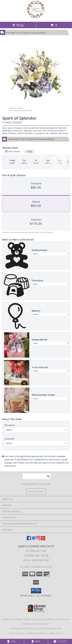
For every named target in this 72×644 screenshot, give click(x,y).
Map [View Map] (36, 641)
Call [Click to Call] (12, 641)
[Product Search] (37, 476)
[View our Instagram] (38, 539)
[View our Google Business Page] (34, 539)
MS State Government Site (48, 629)
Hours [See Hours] (60, 641)
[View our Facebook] (29, 539)
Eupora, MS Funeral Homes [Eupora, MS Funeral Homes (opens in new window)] (16, 619)
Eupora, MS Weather (21, 629)
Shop (18, 25)
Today (29, 151)
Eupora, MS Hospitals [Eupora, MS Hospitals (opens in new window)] (44, 619)
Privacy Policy (17, 633)
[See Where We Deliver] (36, 491)
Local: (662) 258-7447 (36, 560)
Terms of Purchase (37, 633)
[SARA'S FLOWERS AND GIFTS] (36, 18)
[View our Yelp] (43, 539)
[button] (36, 591)
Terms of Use (56, 633)
